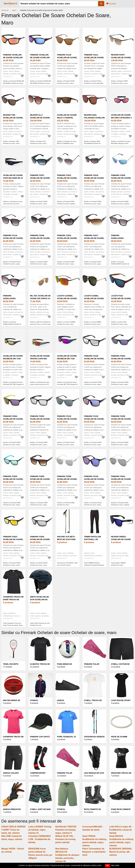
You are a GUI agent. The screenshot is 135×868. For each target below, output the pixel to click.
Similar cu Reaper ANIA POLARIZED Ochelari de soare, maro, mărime (92, 143)
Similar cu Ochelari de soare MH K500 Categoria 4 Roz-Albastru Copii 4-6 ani (121, 143)
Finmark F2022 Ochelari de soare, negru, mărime (67, 238)
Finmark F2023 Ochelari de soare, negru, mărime (13, 539)
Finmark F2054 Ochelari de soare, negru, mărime (121, 359)
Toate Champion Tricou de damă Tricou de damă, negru (13, 624)
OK (108, 866)
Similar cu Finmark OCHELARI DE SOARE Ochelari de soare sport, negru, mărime (13, 83)
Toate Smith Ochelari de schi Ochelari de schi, (40, 624)
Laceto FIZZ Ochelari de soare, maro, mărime (121, 298)
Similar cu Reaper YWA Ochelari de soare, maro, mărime (11, 143)
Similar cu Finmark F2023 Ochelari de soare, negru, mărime (12, 565)
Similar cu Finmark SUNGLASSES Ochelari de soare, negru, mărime (120, 264)
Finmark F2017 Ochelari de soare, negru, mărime (94, 238)
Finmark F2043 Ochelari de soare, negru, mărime (40, 539)
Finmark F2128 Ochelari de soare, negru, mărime (94, 359)
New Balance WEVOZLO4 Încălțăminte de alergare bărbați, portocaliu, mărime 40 (67, 855)
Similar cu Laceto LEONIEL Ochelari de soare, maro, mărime (66, 324)
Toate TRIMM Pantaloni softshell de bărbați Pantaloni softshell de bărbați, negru (94, 565)
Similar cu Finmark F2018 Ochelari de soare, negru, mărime (93, 204)
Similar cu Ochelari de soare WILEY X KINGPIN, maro (67, 142)
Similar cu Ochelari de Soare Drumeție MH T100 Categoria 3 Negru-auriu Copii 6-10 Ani (13, 384)
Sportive (5, 10)
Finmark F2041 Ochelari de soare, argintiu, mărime (121, 479)
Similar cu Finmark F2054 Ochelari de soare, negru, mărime (120, 384)
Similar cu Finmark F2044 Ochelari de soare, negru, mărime (12, 445)
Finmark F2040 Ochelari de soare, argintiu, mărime (121, 178)
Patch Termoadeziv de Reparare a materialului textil (94, 852)
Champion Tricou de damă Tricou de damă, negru (13, 600)
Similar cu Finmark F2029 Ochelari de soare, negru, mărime (120, 445)
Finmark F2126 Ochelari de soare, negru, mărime (94, 479)
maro (14, 10)
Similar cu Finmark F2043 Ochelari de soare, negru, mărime (39, 565)
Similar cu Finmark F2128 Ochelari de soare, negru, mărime (93, 384)
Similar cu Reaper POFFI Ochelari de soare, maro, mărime (119, 83)
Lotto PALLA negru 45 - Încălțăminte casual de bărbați (121, 830)
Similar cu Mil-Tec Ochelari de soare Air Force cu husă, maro (40, 323)
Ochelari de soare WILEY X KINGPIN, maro (67, 118)
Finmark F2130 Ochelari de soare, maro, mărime (67, 58)
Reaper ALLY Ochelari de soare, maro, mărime (40, 118)
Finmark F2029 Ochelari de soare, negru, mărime (121, 419)
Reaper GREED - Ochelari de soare (121, 538)
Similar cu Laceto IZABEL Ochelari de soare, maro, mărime (93, 324)
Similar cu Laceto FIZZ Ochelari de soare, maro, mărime (119, 324)
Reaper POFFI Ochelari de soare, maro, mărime (121, 58)
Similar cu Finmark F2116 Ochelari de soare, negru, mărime (12, 264)
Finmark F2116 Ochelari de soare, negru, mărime (13, 238)
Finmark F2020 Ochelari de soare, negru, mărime (13, 479)
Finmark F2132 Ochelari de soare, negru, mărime (67, 419)
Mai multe (115, 865)
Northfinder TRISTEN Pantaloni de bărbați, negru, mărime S (66, 830)
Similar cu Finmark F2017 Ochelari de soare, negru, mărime (93, 264)
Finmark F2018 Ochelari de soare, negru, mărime (94, 178)
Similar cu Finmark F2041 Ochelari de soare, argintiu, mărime (120, 505)
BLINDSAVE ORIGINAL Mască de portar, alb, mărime (121, 852)
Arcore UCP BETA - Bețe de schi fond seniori (66, 539)
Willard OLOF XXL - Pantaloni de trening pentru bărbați (65, 839)
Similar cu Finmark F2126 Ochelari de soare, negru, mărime (93, 505)
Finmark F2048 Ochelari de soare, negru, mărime (40, 238)
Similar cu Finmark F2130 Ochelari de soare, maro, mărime (66, 83)
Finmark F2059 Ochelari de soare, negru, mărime (40, 479)
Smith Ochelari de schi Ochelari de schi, (39, 600)
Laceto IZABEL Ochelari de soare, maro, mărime (94, 298)
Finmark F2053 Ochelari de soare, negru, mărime (40, 419)
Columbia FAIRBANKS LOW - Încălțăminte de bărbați (40, 839)
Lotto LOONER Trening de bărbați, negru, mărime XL (40, 830)
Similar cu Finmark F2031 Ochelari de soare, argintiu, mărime (66, 204)
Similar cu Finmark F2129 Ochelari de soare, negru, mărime (93, 445)
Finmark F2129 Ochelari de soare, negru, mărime (94, 419)
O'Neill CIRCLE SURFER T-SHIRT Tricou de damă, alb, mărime (13, 830)
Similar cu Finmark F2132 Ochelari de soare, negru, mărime (66, 445)
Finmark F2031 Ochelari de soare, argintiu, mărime (67, 178)
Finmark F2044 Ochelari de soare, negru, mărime (13, 419)
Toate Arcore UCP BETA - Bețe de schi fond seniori (67, 564)
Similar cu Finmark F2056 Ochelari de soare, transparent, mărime (66, 505)
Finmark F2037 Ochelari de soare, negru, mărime (40, 178)
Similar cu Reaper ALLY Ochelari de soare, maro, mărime (38, 143)
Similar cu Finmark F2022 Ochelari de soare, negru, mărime (66, 264)
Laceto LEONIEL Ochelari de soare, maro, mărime (67, 298)
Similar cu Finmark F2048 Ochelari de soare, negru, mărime (39, 264)
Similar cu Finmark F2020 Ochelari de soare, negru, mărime (12, 505)
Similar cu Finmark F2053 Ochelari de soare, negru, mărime (39, 445)
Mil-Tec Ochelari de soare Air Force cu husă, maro (40, 298)
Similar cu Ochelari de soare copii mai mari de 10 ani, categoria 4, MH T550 (13, 204)
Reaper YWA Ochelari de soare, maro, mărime (13, 118)
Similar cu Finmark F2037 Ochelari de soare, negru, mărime (39, 204)
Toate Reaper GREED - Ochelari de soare (119, 564)
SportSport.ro (10, 3)
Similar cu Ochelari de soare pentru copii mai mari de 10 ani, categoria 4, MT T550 (40, 384)
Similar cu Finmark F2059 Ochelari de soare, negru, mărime (39, 505)
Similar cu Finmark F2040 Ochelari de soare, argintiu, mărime (120, 204)
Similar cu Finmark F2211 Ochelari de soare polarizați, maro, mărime (94, 83)
